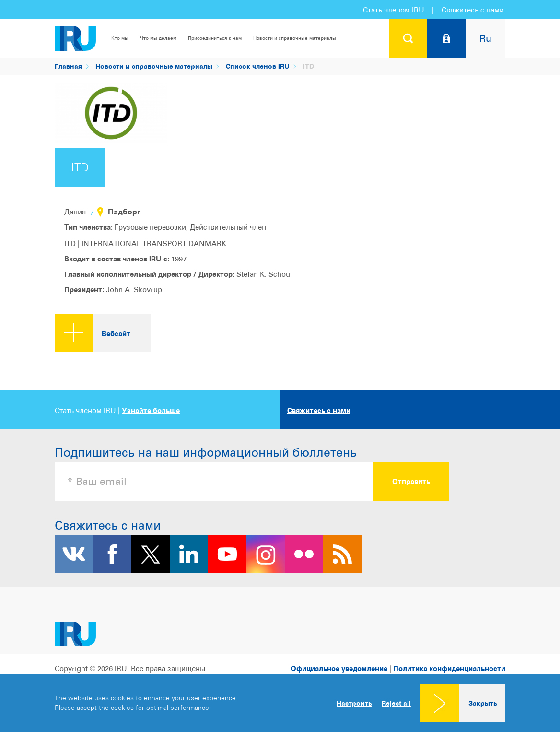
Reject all (396, 703)
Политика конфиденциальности (449, 668)
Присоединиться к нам (215, 38)
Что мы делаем (158, 38)
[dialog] (280, 703)
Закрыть (483, 703)
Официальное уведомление (340, 668)
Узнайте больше (151, 410)
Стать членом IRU (394, 10)
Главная (68, 66)
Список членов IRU (258, 66)
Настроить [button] (354, 703)
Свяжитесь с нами (473, 10)
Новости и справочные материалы (295, 38)
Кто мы (120, 38)
